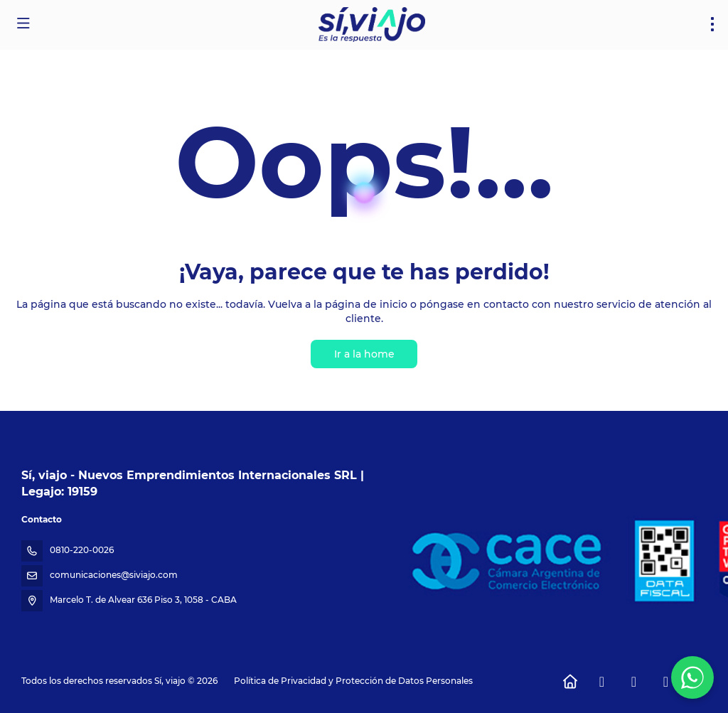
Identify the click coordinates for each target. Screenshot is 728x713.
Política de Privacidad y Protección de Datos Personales (353, 681)
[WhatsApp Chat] (692, 677)
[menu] (712, 24)
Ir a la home (364, 354)
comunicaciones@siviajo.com (114, 575)
